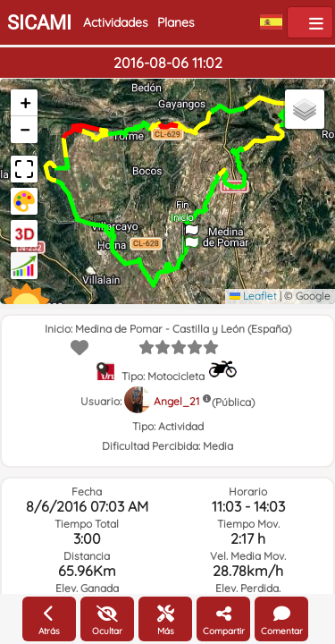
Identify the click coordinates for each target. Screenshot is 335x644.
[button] (190, 239)
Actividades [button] (116, 22)
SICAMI (39, 23)
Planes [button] (176, 22)
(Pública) (233, 402)
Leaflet (253, 296)
